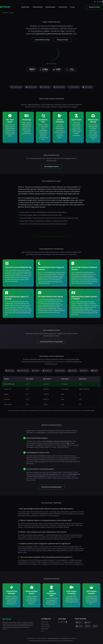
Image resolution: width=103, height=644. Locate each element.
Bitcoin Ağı (10, 371)
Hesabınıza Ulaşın (95, 7)
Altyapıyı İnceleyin (63, 40)
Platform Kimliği (37, 7)
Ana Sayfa (5, 13)
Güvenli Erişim (63, 7)
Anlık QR (36, 371)
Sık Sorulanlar (87, 87)
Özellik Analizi (25, 7)
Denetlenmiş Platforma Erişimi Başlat (51, 342)
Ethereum (84, 371)
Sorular (73, 7)
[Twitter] (95, 2)
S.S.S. (42, 631)
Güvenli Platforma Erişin (42, 40)
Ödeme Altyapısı (50, 7)
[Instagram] (98, 2)
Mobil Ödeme (60, 371)
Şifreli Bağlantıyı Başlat (52, 167)
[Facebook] (100, 2)
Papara (94, 371)
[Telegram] (102, 2)
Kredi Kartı (72, 371)
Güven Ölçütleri (16, 87)
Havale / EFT (47, 371)
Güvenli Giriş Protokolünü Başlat (51, 487)
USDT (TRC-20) (23, 371)
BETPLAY (5, 7)
